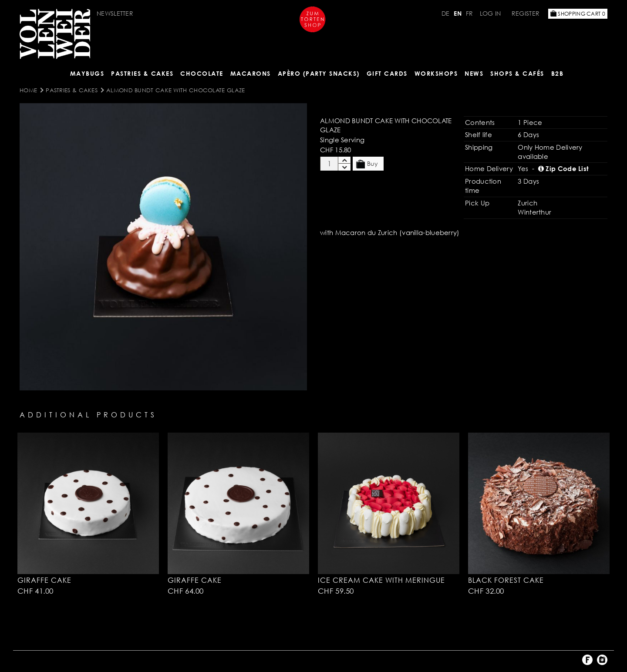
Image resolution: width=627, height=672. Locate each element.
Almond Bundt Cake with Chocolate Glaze (175, 90)
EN (458, 13)
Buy (367, 164)
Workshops (436, 73)
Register (526, 13)
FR (470, 13)
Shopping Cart (578, 14)
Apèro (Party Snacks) (319, 73)
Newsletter (115, 13)
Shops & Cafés (517, 73)
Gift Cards (387, 73)
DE (446, 13)
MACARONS (251, 73)
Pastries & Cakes (142, 73)
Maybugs (87, 73)
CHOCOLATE (202, 73)
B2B (558, 73)
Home (28, 90)
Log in (490, 13)
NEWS (474, 73)
